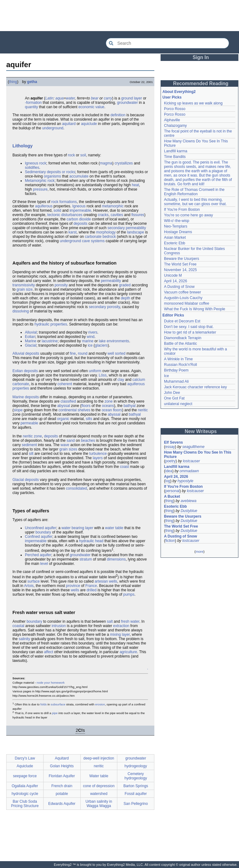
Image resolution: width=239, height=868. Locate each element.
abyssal (64, 406)
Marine (31, 341)
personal (172, 491)
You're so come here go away (188, 215)
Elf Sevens (173, 442)
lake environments (114, 341)
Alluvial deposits (26, 353)
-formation (33, 103)
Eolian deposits (25, 371)
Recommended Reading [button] (201, 83)
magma (106, 163)
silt (31, 454)
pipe (55, 713)
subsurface (58, 704)
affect (48, 652)
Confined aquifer (39, 537)
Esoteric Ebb (175, 243)
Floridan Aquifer (62, 776)
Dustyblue (189, 511)
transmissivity (24, 285)
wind (91, 337)
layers (98, 458)
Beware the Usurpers (182, 259)
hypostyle (185, 481)
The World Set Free (180, 264)
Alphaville (172, 120)
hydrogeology (136, 766)
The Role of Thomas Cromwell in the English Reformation (194, 192)
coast (125, 467)
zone (109, 401)
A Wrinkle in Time (178, 359)
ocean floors (112, 410)
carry (108, 98)
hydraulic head (91, 541)
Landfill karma (176, 151)
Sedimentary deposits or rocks (50, 172)
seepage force (25, 776)
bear (95, 98)
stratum (86, 559)
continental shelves (74, 410)
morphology (106, 232)
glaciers (101, 345)
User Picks (172, 97)
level (44, 564)
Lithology (23, 146)
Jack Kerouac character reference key (195, 387)
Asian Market (175, 238)
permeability (111, 281)
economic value (91, 107)
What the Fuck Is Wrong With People (195, 309)
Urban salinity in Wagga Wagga (99, 804)
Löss (103, 375)
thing (13, 82)
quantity (31, 107)
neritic (143, 410)
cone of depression (99, 786)
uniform (95, 371)
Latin (49, 98)
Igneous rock (36, 163)
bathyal (130, 406)
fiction (170, 541)
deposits (80, 224)
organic (63, 419)
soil (83, 155)
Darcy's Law (25, 758)
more (199, 552)
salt (110, 621)
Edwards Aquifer (62, 804)
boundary (43, 532)
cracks (103, 215)
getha (32, 82)
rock (71, 155)
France (91, 586)
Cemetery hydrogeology (136, 776)
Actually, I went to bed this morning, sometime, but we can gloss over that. (195, 202)
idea (169, 471)
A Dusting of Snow (179, 287)
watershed (99, 794)
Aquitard (62, 758)
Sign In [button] (201, 57)
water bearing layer (77, 528)
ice (90, 345)
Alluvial (31, 332)
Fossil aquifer (136, 794)
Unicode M (173, 275)
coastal (18, 626)
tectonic (54, 215)
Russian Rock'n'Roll (180, 365)
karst (73, 232)
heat (136, 185)
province (73, 586)
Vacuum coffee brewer (183, 292)
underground (53, 128)
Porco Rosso (175, 109)
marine (88, 341)
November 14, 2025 (180, 270)
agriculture (128, 652)
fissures (138, 215)
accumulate (79, 176)
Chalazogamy (175, 126)
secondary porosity (104, 307)
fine (73, 353)
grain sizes (68, 449)
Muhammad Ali (176, 381)
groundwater (127, 103)
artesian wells (106, 581)
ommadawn (189, 471)
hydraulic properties (51, 324)
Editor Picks (173, 315)
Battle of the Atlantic (180, 344)
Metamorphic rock (40, 181)
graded (125, 285)
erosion (100, 704)
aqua (60, 98)
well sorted (117, 353)
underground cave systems (82, 241)
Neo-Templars (176, 226)
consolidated (76, 488)
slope (18, 410)
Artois (29, 586)
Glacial (31, 345)
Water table (99, 776)
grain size (24, 289)
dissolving (21, 311)
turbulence (98, 454)
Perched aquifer (38, 555)
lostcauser (192, 461)
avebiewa (188, 501)
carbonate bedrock (100, 237)
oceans (108, 406)
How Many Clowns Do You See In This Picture (198, 455)
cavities (117, 215)
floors (86, 406)
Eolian (30, 337)
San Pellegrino (136, 804)
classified (68, 401)
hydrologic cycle (25, 794)
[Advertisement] (119, 16)
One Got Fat (174, 398)
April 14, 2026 (176, 281)
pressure (40, 189)
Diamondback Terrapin (183, 338)
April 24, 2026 (176, 477)
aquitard (69, 124)
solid (57, 210)
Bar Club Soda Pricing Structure (25, 804)
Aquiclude (25, 766)
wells (75, 590)
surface (33, 581)
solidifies (32, 168)
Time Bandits (175, 157)
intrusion (59, 626)
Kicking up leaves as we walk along (193, 103)
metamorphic (113, 206)
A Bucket (172, 496)
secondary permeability (127, 228)
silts (89, 419)
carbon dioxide (79, 219)
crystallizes (124, 163)
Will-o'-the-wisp (177, 221)
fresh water (130, 621)
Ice (166, 376)
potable (62, 794)
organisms (52, 176)
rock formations (64, 202)
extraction (121, 626)
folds (44, 704)
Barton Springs (136, 786)
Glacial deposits (26, 480)
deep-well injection (99, 758)
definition (118, 115)
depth (125, 298)
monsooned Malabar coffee (187, 303)
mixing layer (120, 635)
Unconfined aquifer (41, 528)
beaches (88, 441)
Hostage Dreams (178, 232)
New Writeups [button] (201, 431)
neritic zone (32, 436)
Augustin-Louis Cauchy (183, 298)
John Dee (172, 393)
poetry (170, 461)
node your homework (51, 683)
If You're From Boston (182, 210)
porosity (61, 285)
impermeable (80, 210)
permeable (29, 423)
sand (71, 441)
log (168, 481)
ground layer (132, 98)
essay (170, 447)
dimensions (116, 559)
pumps (129, 594)
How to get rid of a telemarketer (190, 332)
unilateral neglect (178, 404)
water (70, 98)
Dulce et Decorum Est (182, 321)
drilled (91, 590)
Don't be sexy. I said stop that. (189, 327)
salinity (24, 639)
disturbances (72, 215)
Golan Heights (62, 766)
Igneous (79, 206)
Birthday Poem (176, 370)
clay (121, 380)
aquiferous (44, 206)
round (83, 353)
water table (114, 528)
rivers (93, 332)
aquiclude (89, 124)
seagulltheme (193, 447)
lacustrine (50, 341)
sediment (29, 445)
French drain (62, 786)
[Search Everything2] (167, 43)
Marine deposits (26, 397)
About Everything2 (179, 92)
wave (65, 445)
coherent (65, 384)
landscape (136, 232)
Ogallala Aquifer (25, 786)
